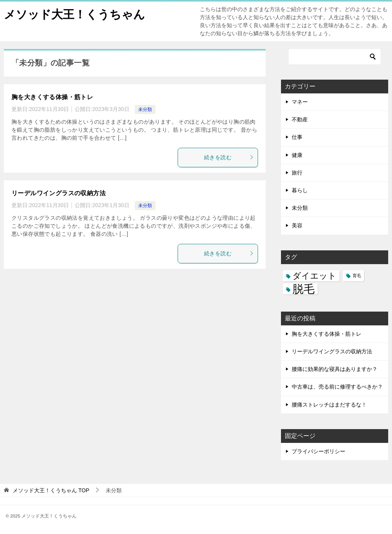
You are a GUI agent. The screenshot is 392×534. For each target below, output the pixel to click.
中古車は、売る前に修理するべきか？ (337, 387)
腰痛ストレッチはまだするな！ (329, 405)
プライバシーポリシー (318, 451)
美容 (297, 225)
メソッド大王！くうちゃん (74, 13)
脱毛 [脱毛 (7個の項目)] (304, 289)
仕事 (297, 137)
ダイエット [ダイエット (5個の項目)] (314, 276)
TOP (51, 490)
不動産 (300, 119)
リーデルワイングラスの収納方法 (59, 193)
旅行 (297, 173)
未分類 (145, 109)
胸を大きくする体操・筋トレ (52, 97)
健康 (297, 155)
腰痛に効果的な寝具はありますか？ (335, 369)
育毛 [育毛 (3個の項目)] (357, 276)
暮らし (300, 190)
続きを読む (229, 157)
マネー (300, 102)
